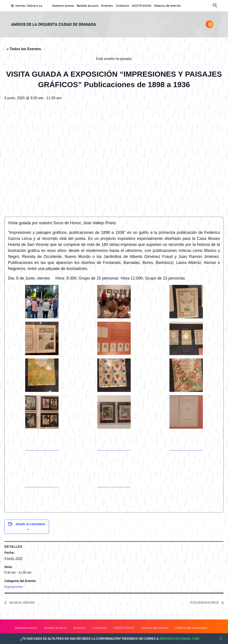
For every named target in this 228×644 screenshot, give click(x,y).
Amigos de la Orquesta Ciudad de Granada (54, 25)
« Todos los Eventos (24, 49)
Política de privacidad (191, 628)
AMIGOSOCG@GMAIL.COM (179, 639)
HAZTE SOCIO (142, 6)
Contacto (122, 6)
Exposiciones (14, 587)
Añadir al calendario (31, 524)
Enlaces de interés (167, 6)
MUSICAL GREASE (22, 603)
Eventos (107, 6)
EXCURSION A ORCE (205, 603)
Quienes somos (63, 6)
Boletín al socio (88, 6)
